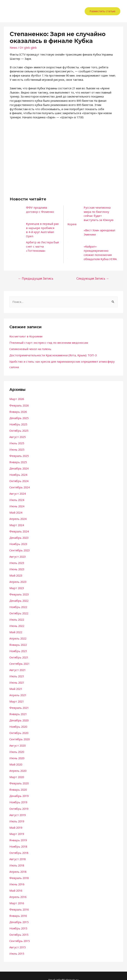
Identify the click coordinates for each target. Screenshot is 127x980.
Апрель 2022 (18, 632)
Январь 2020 (18, 783)
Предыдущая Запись (35, 274)
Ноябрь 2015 (18, 920)
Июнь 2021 (16, 676)
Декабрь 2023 (19, 532)
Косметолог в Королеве (25, 332)
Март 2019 (16, 826)
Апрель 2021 (18, 689)
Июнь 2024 (16, 501)
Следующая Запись (93, 274)
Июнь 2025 (16, 444)
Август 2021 (17, 664)
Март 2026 (16, 394)
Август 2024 (17, 488)
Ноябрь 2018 (18, 839)
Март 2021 (16, 695)
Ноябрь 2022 (18, 601)
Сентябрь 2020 (19, 732)
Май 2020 (16, 757)
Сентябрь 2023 (19, 544)
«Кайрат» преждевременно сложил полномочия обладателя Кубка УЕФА (100, 248)
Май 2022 (16, 626)
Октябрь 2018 (19, 845)
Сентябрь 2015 (19, 933)
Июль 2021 (16, 670)
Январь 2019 (18, 833)
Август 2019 (17, 808)
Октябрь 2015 (19, 927)
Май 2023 (16, 569)
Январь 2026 (18, 407)
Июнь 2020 (16, 751)
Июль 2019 (16, 814)
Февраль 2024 (19, 526)
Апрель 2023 (18, 576)
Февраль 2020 (19, 776)
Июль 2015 (16, 945)
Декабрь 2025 (19, 413)
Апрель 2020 (18, 764)
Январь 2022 (18, 638)
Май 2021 (16, 682)
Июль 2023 (16, 557)
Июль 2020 (16, 745)
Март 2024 (16, 519)
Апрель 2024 (18, 513)
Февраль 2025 (19, 451)
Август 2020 (17, 739)
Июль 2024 (16, 494)
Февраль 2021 (19, 701)
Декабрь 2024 (19, 463)
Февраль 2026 (19, 400)
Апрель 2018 (18, 864)
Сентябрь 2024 (19, 482)
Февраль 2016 (19, 902)
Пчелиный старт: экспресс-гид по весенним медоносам (46, 338)
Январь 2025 (18, 457)
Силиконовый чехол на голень (29, 344)
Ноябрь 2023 (18, 538)
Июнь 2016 (16, 877)
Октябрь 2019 (19, 801)
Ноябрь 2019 (18, 795)
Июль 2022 (16, 613)
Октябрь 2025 (19, 425)
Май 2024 (16, 507)
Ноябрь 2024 (18, 469)
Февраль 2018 (19, 870)
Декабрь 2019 (19, 789)
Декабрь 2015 (19, 914)
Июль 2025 (16, 438)
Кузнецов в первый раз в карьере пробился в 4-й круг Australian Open (42, 228)
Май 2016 (16, 883)
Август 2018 (17, 852)
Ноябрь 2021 (18, 645)
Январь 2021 (18, 707)
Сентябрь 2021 (19, 657)
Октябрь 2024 (19, 476)
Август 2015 (17, 939)
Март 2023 (16, 582)
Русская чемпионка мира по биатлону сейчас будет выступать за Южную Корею (100, 214)
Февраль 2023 (19, 588)
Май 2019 (16, 820)
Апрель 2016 (18, 889)
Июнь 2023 (16, 563)
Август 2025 (17, 432)
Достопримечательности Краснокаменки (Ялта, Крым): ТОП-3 (51, 350)
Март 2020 (16, 770)
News (13, 48)
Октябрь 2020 (19, 726)
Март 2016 (16, 895)
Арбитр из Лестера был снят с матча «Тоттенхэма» (42, 244)
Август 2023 (17, 551)
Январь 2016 (18, 908)
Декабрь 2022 (19, 595)
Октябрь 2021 (19, 651)
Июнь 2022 (16, 620)
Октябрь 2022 (19, 607)
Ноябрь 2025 (18, 419)
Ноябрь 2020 (18, 720)
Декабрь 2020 (19, 714)
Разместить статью (102, 11)
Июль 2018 (16, 858)
